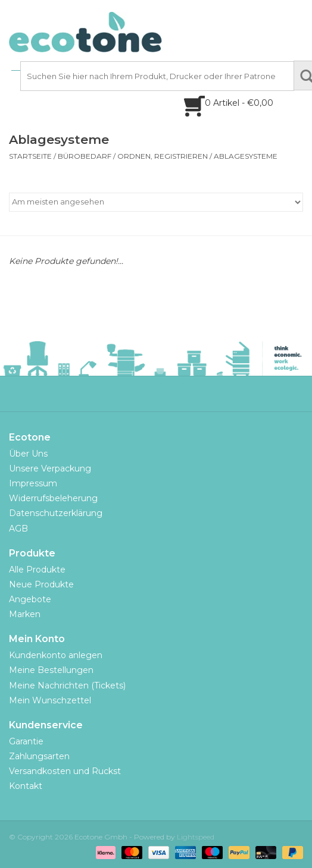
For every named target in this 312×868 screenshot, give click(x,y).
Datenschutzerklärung (56, 513)
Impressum (33, 483)
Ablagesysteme (246, 156)
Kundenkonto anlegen (56, 655)
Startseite (30, 156)
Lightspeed (196, 837)
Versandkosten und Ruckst (65, 771)
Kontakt (26, 786)
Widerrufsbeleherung (53, 498)
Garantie (26, 741)
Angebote (30, 599)
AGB (18, 529)
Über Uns (28, 454)
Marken (25, 614)
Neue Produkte (41, 584)
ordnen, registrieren (163, 156)
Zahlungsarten (39, 756)
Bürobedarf (85, 156)
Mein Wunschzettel (50, 700)
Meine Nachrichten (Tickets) (67, 685)
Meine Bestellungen (51, 670)
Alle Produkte (37, 570)
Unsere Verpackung (50, 468)
